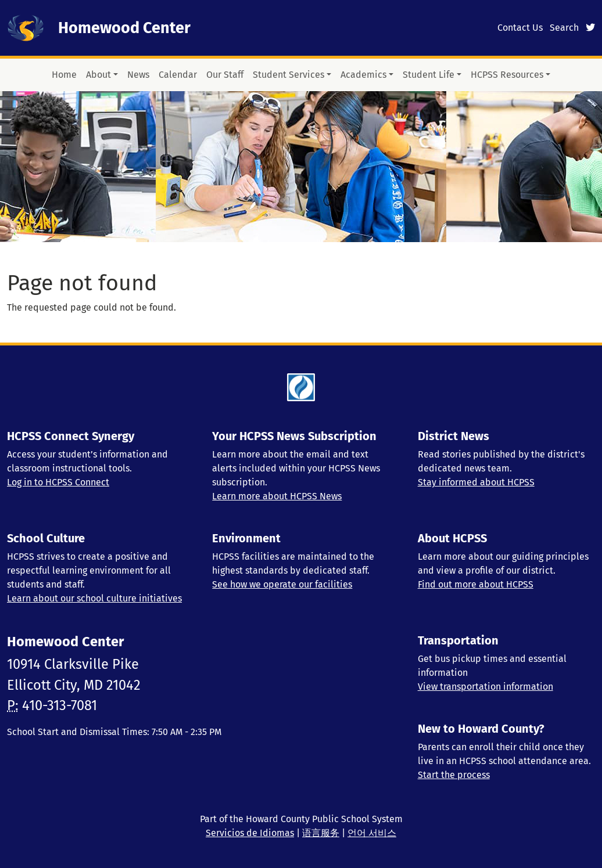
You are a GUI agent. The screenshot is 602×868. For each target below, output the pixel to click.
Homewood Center (124, 28)
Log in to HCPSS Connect (58, 482)
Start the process (454, 775)
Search (564, 28)
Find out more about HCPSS (476, 584)
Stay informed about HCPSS (476, 482)
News (138, 75)
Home (64, 75)
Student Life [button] (429, 75)
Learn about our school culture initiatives (94, 598)
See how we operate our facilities (282, 584)
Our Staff (225, 75)
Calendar (178, 75)
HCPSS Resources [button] (507, 75)
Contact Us (520, 28)
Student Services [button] (289, 75)
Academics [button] (363, 75)
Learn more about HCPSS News (277, 496)
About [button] (98, 75)
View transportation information (485, 687)
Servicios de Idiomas (250, 833)
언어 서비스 (372, 833)
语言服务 (321, 833)
